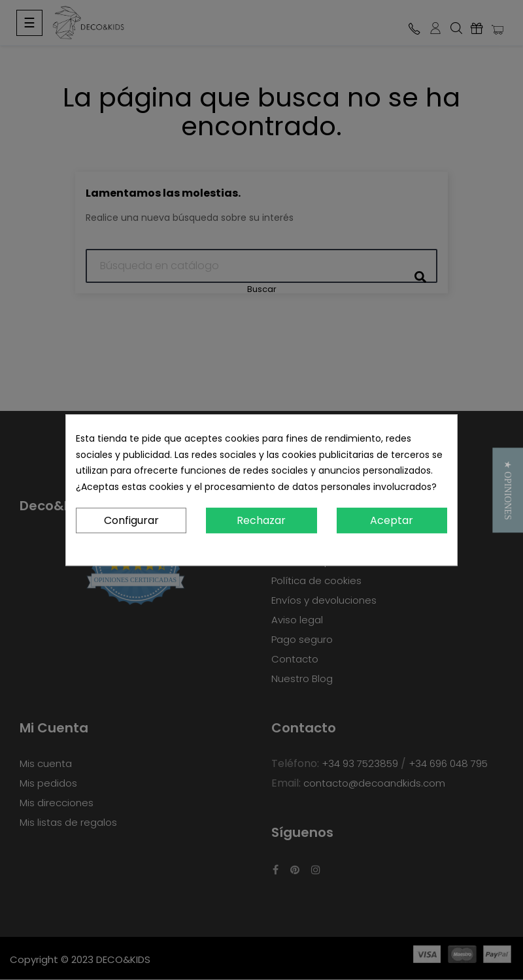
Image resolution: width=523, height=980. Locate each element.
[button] (508, 490)
